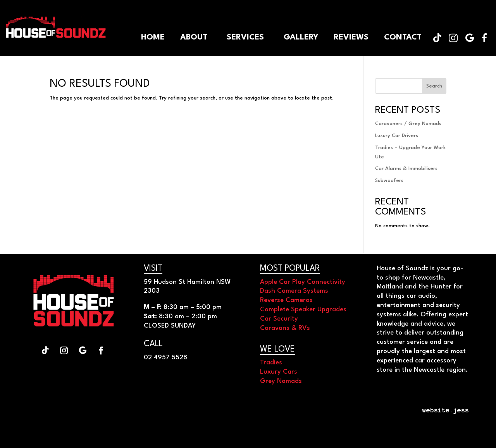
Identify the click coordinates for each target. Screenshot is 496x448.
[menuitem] (484, 38)
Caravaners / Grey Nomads (408, 124)
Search (434, 86)
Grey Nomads (281, 381)
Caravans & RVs (285, 328)
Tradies (271, 363)
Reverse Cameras (286, 300)
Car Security (279, 319)
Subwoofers (389, 181)
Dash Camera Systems (294, 291)
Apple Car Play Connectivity (303, 282)
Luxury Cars (279, 372)
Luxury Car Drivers (397, 136)
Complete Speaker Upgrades (303, 310)
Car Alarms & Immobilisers (406, 169)
